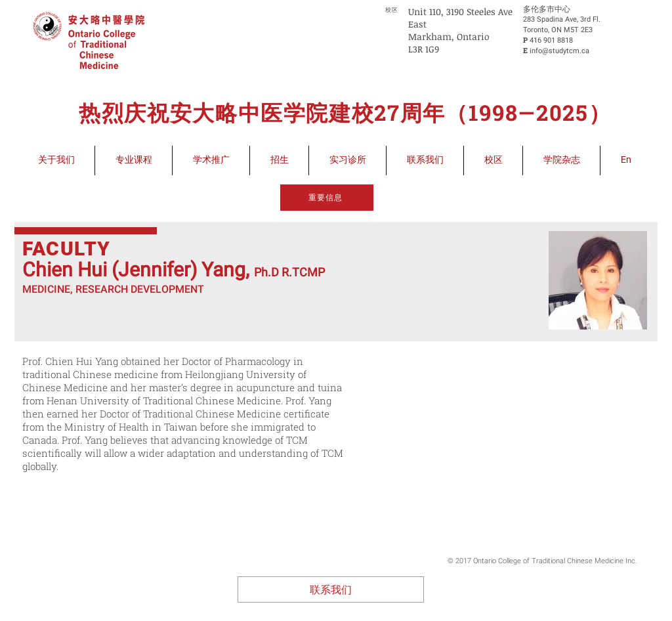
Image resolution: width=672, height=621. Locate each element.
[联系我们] (331, 589)
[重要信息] (327, 198)
